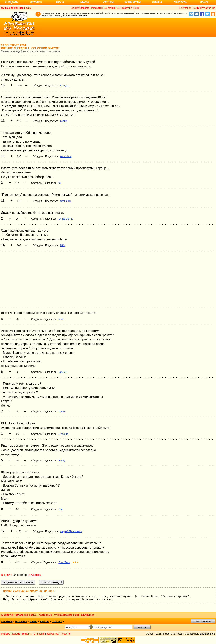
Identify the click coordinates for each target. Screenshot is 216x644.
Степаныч (66, 201)
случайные (88, 615)
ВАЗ (62, 245)
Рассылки (96, 8)
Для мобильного (80, 8)
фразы (45, 622)
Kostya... (65, 86)
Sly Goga (63, 434)
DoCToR (63, 372)
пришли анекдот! (203, 621)
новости (65, 634)
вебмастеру (53, 634)
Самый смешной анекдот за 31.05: (29, 591)
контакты (27, 634)
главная (7, 622)
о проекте (39, 634)
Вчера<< (6, 575)
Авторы (157, 2)
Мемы (60, 2)
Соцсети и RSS (112, 8)
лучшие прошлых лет (66, 615)
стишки (57, 622)
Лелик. (62, 412)
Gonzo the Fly (66, 219)
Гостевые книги (130, 8)
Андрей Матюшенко (71, 531)
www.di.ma (66, 156)
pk (60, 183)
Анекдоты (12, 2)
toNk (61, 319)
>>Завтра (35, 575)
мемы (33, 622)
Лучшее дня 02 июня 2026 (16, 8)
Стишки (108, 2)
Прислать (180, 2)
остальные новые (26, 615)
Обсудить (38, 86)
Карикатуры (132, 2)
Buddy (62, 461)
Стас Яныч (64, 562)
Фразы (84, 2)
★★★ (75, 562)
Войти (196, 8)
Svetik (63, 121)
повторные (45, 615)
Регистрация (208, 8)
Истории (36, 2)
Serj (60, 509)
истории (21, 622)
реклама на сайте (11, 634)
